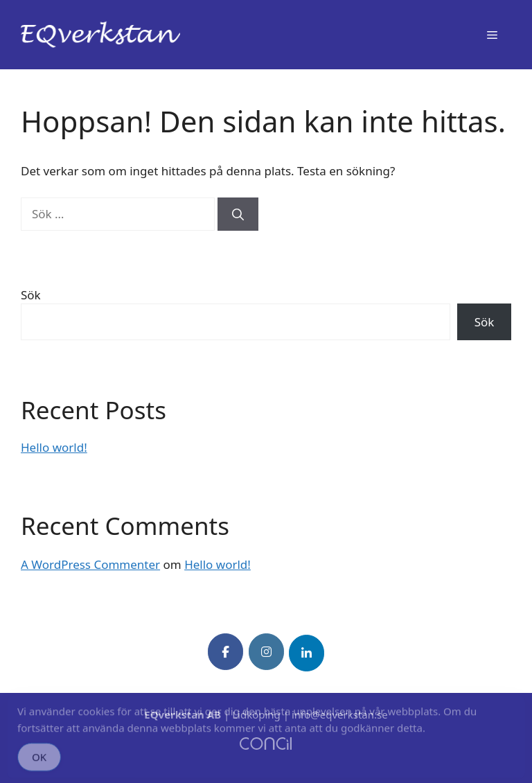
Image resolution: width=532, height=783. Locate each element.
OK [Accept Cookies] (39, 762)
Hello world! (54, 447)
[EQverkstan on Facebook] (225, 652)
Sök (31, 295)
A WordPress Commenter (90, 564)
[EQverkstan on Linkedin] (307, 653)
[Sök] (238, 214)
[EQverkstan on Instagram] (266, 652)
